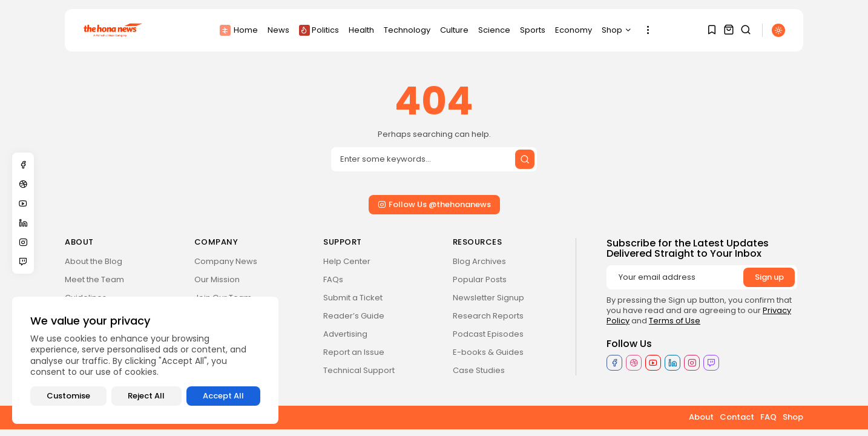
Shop (617, 30)
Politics (319, 30)
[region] (145, 360)
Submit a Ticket (353, 298)
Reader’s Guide (354, 316)
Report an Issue (354, 352)
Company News (226, 261)
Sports (533, 30)
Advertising (345, 334)
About (701, 417)
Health (361, 30)
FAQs (333, 279)
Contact (737, 417)
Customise (68, 396)
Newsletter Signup (488, 298)
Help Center (347, 261)
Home (239, 30)
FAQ (768, 417)
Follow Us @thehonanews (434, 204)
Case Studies (479, 370)
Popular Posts (480, 279)
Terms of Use (675, 321)
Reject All (146, 396)
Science (494, 30)
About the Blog (94, 261)
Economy (574, 30)
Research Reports (488, 316)
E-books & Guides (488, 352)
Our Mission (217, 279)
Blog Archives (479, 261)
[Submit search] (525, 159)
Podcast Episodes (488, 334)
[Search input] (434, 159)
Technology (407, 30)
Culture (454, 30)
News (278, 30)
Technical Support (359, 370)
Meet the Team (94, 279)
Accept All (223, 396)
